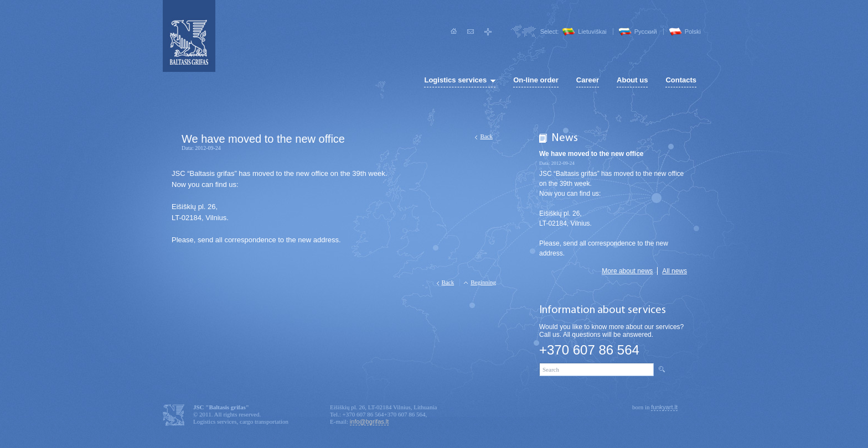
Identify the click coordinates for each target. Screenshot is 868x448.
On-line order (536, 80)
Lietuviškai (592, 32)
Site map (488, 32)
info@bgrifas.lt (369, 421)
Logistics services (455, 80)
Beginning (483, 282)
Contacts (681, 80)
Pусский (646, 32)
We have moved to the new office (591, 154)
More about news (627, 271)
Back (486, 136)
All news (675, 271)
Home (454, 32)
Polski (693, 32)
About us (632, 80)
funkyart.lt (664, 407)
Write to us (471, 32)
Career (588, 80)
